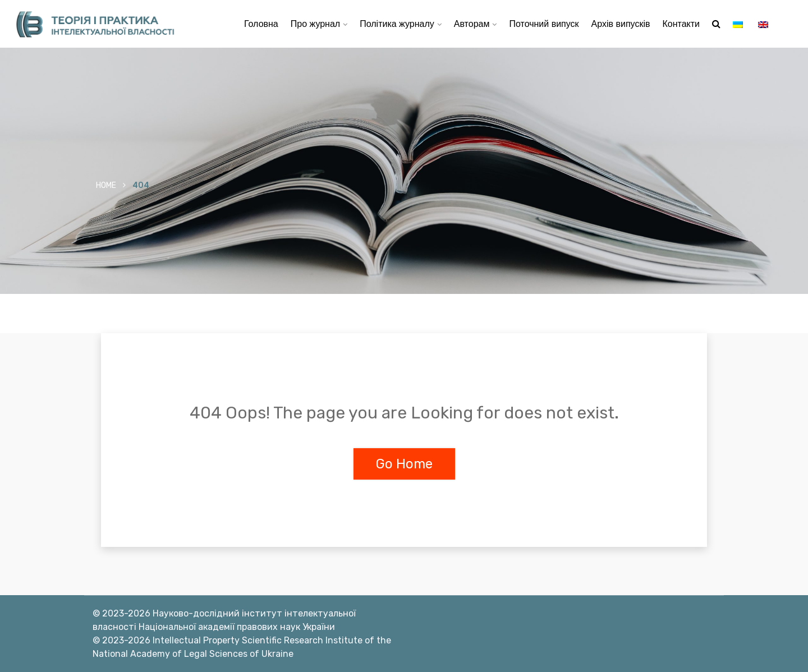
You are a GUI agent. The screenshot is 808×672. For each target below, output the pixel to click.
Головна (261, 24)
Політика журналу (397, 24)
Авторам (472, 24)
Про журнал (315, 24)
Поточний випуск (544, 24)
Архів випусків (621, 24)
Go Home (404, 464)
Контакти (681, 24)
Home (106, 185)
